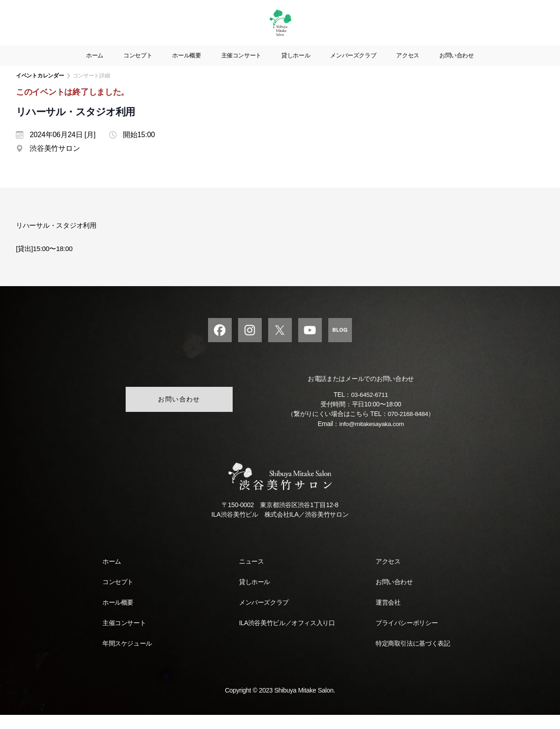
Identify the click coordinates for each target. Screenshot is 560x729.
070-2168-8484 (408, 428)
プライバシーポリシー (407, 637)
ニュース (251, 575)
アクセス (408, 69)
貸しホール (296, 69)
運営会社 (388, 616)
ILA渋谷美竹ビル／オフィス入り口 (287, 637)
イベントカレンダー (40, 89)
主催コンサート (241, 69)
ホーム (95, 69)
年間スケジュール (127, 657)
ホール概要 (186, 69)
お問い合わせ (457, 69)
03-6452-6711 (370, 409)
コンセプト (138, 69)
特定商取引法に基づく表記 (413, 657)
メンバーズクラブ (353, 69)
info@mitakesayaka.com (372, 438)
